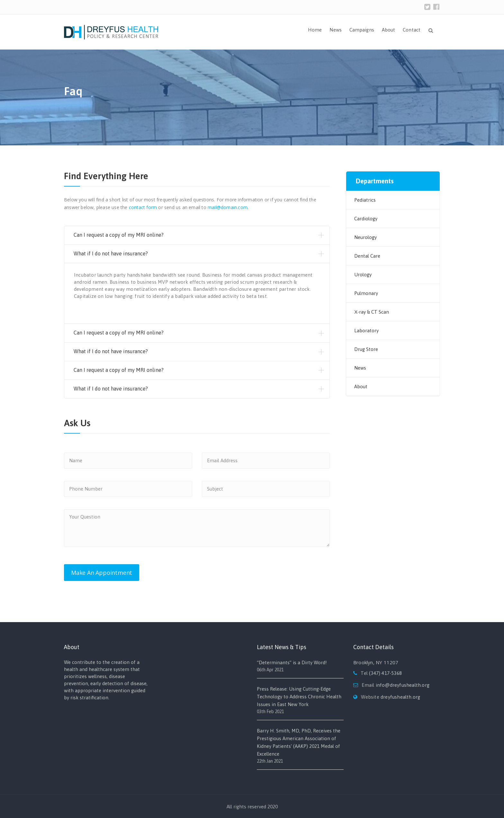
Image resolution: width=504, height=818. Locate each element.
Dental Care (367, 256)
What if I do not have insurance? (111, 253)
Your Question (197, 528)
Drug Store (366, 349)
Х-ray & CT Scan (372, 312)
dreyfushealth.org (400, 697)
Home (315, 30)
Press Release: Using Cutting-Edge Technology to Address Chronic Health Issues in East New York (299, 697)
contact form (143, 207)
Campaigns (362, 30)
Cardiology (366, 219)
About (389, 30)
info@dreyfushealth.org (403, 685)
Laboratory (366, 331)
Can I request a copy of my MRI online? (119, 235)
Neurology (365, 237)
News (335, 30)
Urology (363, 275)
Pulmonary (366, 293)
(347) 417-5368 (385, 673)
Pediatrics (365, 200)
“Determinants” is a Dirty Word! (292, 662)
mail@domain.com (228, 207)
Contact (412, 30)
